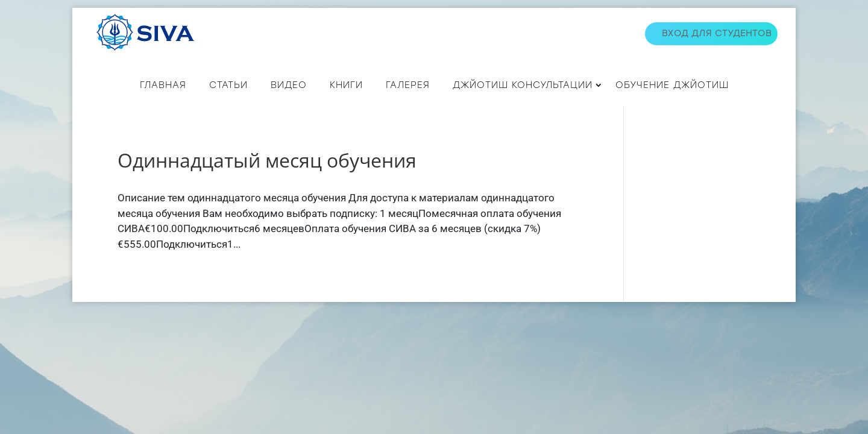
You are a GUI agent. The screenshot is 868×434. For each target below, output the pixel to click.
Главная (163, 85)
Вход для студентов (717, 33)
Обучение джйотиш (672, 85)
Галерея (408, 85)
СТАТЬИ (228, 85)
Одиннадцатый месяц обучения (267, 160)
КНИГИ (346, 85)
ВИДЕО (289, 85)
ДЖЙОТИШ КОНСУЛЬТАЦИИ (523, 85)
